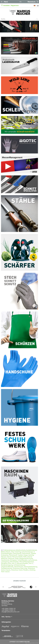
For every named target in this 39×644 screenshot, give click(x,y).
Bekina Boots (6, 552)
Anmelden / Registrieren (10, 5)
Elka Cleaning (16, 552)
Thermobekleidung (30, 567)
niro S (14, 563)
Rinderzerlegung (7, 565)
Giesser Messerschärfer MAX (17, 557)
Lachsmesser (32, 560)
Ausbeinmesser (32, 550)
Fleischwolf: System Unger (18, 555)
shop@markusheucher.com (11, 612)
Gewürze (11, 558)
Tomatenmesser (7, 568)
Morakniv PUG (6, 563)
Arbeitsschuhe (21, 550)
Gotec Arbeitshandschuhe (24, 558)
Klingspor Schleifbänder (19, 560)
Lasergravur (5, 562)
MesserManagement (27, 562)
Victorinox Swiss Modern (20, 570)
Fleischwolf (17, 553)
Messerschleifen (22, 563)
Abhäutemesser (10, 550)
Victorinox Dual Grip (20, 568)
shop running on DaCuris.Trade (32, 643)
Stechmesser (18, 567)
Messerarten (14, 562)
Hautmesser (5, 560)
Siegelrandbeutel (7, 567)
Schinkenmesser (19, 565)
